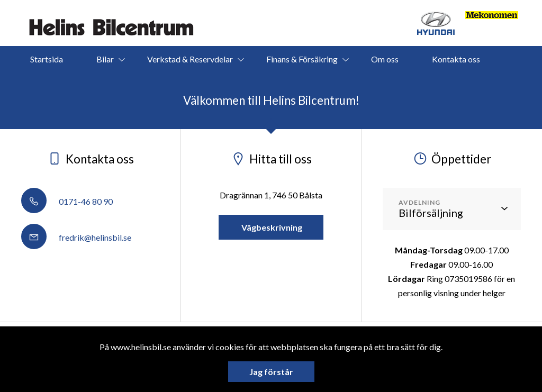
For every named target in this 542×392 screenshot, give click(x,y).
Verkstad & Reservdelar (190, 59)
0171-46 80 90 (67, 201)
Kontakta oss (456, 59)
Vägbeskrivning (271, 227)
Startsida (47, 59)
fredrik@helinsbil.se (76, 237)
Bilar (105, 59)
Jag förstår (271, 372)
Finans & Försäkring (302, 59)
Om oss (385, 59)
